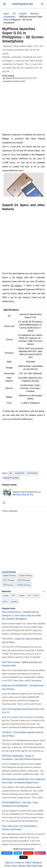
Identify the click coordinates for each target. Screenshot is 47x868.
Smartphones (11, 478)
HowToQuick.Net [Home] (27, 849)
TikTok (24, 857)
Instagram (40, 853)
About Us (9, 863)
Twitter (18, 853)
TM (29, 596)
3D (11, 473)
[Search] (42, 4)
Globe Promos (9, 576)
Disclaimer (37, 863)
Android (20, 473)
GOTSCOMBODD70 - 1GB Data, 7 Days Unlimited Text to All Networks (20, 804)
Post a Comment (10, 511)
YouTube (28, 853)
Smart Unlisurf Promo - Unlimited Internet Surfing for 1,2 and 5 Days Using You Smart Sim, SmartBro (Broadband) (21, 615)
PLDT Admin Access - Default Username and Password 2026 (22, 664)
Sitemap (22, 866)
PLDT (36, 596)
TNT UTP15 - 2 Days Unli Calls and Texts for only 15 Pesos (22, 640)
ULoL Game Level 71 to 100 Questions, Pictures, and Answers (19, 828)
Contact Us (19, 863)
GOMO (14, 602)
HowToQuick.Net (23, 4)
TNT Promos (9, 580)
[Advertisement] (23, 107)
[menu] (5, 4)
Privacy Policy (11, 866)
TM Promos (8, 585)
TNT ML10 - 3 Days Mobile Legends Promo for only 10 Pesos (23, 734)
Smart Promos (26, 576)
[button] (4, 503)
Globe (22, 596)
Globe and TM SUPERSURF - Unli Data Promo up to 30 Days (23, 687)
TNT (14, 596)
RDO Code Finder (34, 866)
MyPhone (33, 473)
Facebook (7, 853)
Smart (6, 596)
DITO (5, 602)
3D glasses (16, 285)
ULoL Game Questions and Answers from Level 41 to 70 (23, 711)
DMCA (28, 863)
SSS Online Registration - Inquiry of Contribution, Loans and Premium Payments (22, 757)
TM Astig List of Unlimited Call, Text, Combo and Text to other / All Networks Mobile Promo (23, 781)
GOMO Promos (24, 585)
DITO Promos (24, 580)
